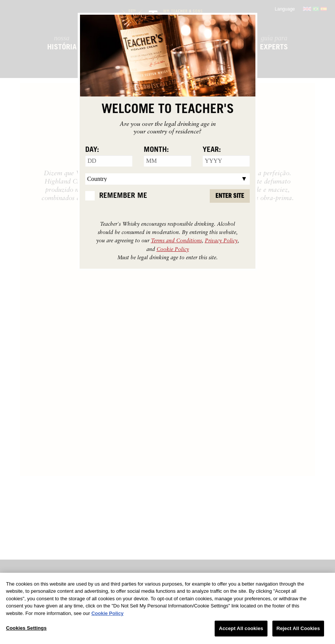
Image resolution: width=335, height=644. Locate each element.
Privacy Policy (221, 240)
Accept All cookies (241, 628)
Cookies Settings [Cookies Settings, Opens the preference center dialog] (26, 628)
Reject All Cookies (298, 628)
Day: (92, 150)
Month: (156, 150)
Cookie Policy (173, 249)
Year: (212, 150)
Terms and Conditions (176, 240)
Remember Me (123, 196)
